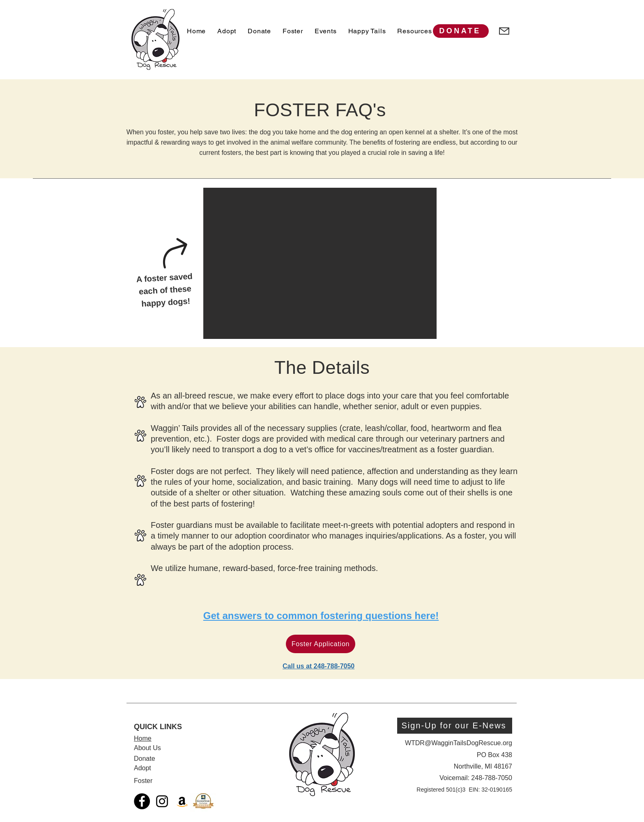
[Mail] (504, 31)
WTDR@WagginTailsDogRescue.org (459, 743)
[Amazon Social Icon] (182, 801)
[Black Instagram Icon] (162, 801)
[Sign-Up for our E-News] (455, 726)
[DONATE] (461, 31)
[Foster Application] (321, 644)
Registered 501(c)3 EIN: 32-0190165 (464, 790)
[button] (320, 263)
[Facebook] (142, 801)
